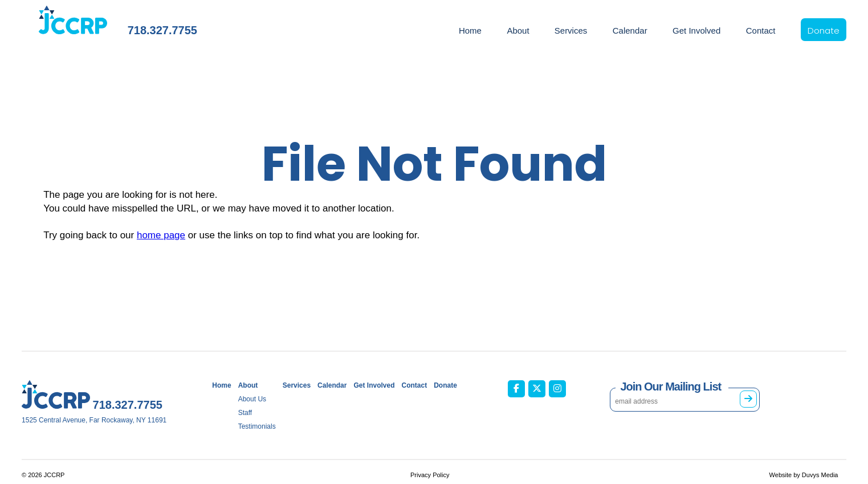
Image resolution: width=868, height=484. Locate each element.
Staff (245, 413)
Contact (761, 30)
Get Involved (696, 30)
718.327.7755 (162, 30)
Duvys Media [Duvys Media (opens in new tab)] (820, 475)
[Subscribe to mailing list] (748, 399)
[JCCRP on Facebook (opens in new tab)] (516, 389)
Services (571, 30)
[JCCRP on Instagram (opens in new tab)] (557, 389)
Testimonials (257, 426)
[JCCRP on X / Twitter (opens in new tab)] (537, 389)
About (518, 30)
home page (161, 235)
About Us (252, 399)
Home (470, 30)
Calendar (630, 30)
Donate (824, 30)
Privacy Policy (430, 475)
